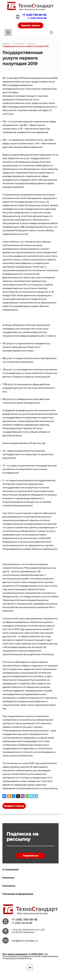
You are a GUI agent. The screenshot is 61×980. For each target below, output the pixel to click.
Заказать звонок (31, 25)
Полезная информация (18, 894)
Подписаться (31, 856)
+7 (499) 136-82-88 (37, 18)
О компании (11, 870)
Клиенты (8, 878)
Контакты (9, 886)
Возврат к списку (14, 806)
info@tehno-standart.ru (25, 941)
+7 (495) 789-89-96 (34, 15)
